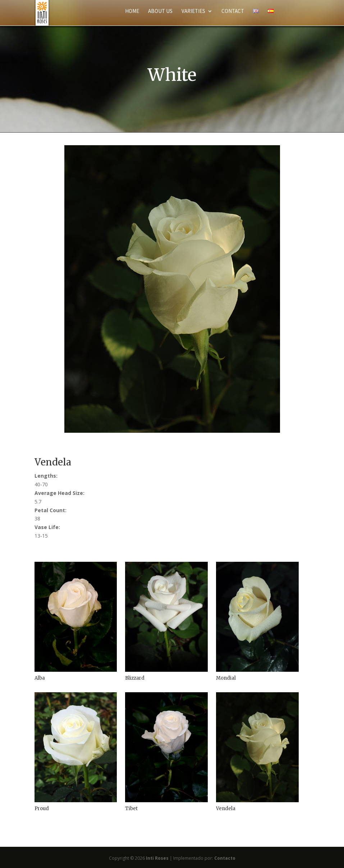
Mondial (226, 678)
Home (132, 12)
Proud (42, 809)
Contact (233, 12)
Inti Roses (157, 858)
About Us (160, 12)
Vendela (226, 809)
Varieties (193, 12)
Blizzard (135, 678)
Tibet (131, 809)
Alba (40, 678)
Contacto (225, 858)
